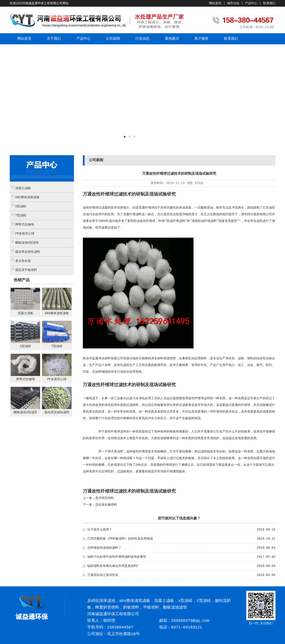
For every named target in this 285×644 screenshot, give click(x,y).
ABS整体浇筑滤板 (27, 197)
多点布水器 (23, 261)
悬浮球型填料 (105, 498)
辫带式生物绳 (25, 225)
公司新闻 (113, 39)
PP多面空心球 (25, 234)
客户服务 (202, 39)
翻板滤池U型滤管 (27, 243)
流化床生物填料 (106, 505)
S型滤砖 (21, 206)
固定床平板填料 (26, 270)
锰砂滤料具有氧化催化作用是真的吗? (113, 566)
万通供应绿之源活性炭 (103, 575)
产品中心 (251, 3)
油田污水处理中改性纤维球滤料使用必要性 (117, 557)
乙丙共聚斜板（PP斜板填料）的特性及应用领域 (120, 539)
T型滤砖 (21, 215)
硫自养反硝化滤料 (28, 252)
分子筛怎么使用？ (100, 530)
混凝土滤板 (23, 188)
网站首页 (215, 3)
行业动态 (142, 39)
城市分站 (233, 3)
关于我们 (54, 39)
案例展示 (172, 39)
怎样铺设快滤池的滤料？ (104, 548)
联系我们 (269, 3)
